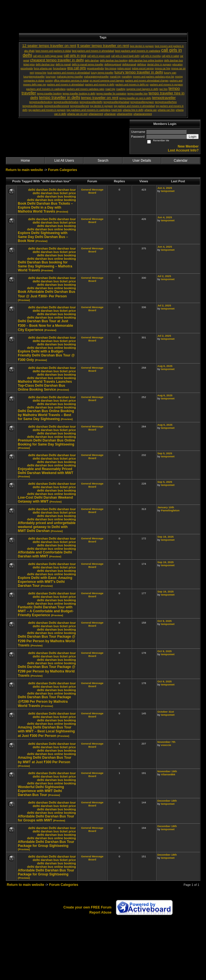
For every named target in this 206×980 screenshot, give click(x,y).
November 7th (166, 742)
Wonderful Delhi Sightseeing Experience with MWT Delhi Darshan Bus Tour (41, 791)
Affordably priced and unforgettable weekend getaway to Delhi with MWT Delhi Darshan (47, 527)
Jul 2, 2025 (164, 276)
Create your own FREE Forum (87, 907)
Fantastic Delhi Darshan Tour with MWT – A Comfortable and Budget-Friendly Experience (46, 611)
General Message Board (92, 191)
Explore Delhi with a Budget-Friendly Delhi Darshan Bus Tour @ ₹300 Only (46, 356)
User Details (142, 161)
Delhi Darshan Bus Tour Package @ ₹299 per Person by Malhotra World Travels (47, 671)
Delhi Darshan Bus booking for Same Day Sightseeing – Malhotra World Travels (45, 266)
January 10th (166, 507)
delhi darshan (38, 190)
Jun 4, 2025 (165, 188)
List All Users (64, 161)
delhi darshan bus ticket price (54, 193)
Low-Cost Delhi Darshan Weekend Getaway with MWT (45, 499)
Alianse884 (168, 774)
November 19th (167, 771)
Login (193, 137)
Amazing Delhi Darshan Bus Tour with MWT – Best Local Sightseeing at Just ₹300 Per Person (46, 732)
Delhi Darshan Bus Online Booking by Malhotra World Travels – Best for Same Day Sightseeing (46, 415)
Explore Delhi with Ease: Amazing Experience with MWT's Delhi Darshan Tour (45, 582)
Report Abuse (100, 912)
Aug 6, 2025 (165, 366)
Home (25, 161)
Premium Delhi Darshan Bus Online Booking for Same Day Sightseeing (46, 442)
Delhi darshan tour (62, 190)
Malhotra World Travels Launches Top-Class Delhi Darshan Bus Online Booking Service (45, 386)
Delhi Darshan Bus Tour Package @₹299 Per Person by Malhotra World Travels (44, 701)
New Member (188, 146)
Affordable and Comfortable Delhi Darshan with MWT (45, 554)
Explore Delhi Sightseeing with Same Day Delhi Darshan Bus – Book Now (43, 237)
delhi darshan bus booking (56, 196)
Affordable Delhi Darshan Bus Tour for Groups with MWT (46, 818)
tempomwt (168, 191)
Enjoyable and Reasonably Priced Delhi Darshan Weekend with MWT (46, 471)
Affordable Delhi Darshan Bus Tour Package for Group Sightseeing (46, 844)
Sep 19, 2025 (166, 537)
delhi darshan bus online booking (51, 200)
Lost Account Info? (183, 150)
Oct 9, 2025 (165, 621)
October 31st (166, 712)
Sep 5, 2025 (165, 453)
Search (103, 161)
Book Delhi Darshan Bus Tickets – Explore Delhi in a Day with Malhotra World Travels (45, 207)
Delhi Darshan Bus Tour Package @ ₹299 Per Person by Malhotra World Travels (47, 641)
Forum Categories (63, 170)
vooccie (166, 745)
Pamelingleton (170, 510)
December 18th (167, 801)
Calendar (181, 161)
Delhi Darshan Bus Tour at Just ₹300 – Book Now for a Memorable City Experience (45, 325)
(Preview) (62, 212)
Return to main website (25, 170)
